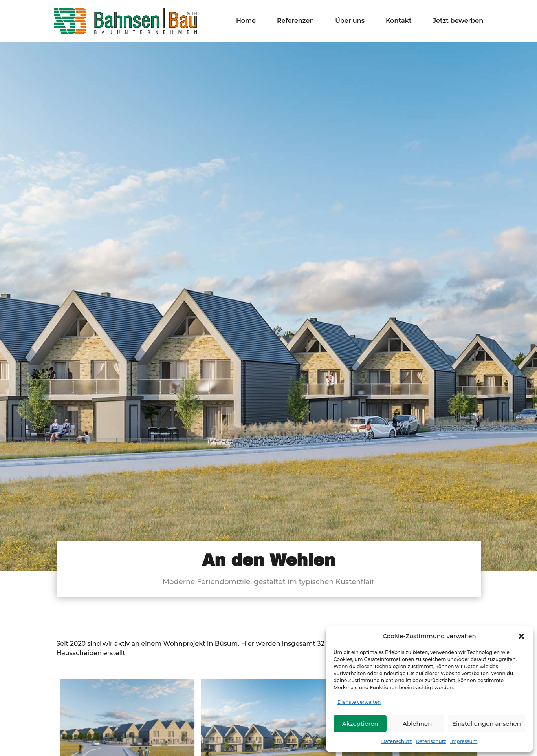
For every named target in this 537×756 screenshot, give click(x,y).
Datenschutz (397, 741)
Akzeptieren (360, 724)
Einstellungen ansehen (487, 724)
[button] (521, 636)
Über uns (350, 21)
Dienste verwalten (359, 702)
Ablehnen (417, 724)
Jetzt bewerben (458, 21)
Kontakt (399, 21)
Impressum (464, 741)
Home (246, 21)
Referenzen (295, 21)
